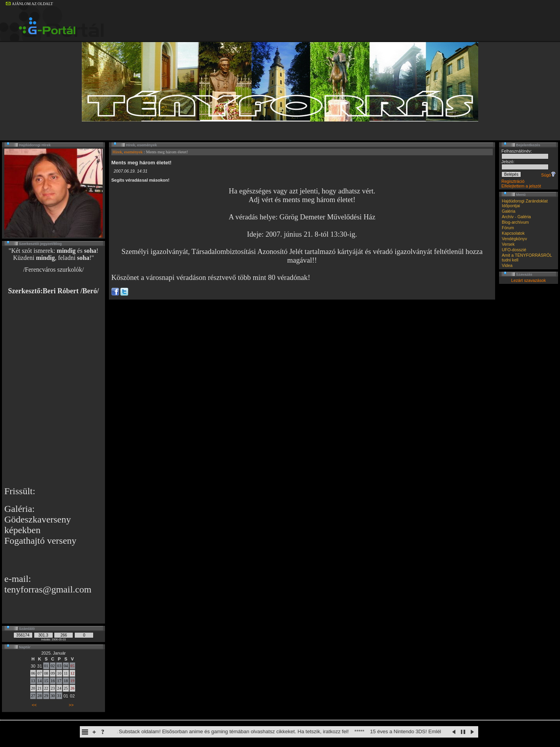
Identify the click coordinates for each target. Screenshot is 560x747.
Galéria (508, 211)
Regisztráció (513, 181)
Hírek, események (128, 152)
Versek (508, 244)
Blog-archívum (515, 222)
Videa (507, 265)
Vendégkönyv (514, 239)
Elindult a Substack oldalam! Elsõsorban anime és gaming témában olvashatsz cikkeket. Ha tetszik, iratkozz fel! (227, 731)
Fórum (508, 228)
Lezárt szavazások (529, 280)
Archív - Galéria (516, 217)
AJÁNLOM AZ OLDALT (29, 4)
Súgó (548, 175)
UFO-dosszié (514, 250)
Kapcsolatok (513, 233)
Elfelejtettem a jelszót (521, 186)
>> (71, 705)
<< (34, 705)
